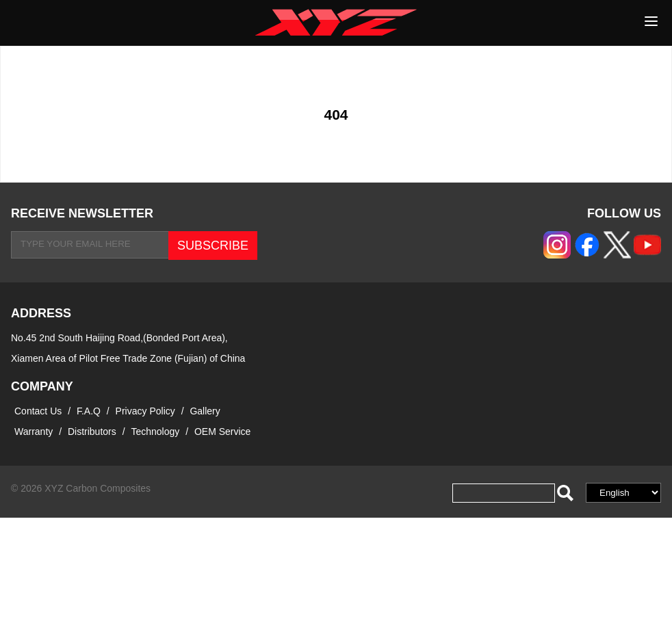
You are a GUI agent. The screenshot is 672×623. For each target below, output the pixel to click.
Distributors (92, 432)
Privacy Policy (147, 411)
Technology (155, 432)
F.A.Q (89, 411)
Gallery (205, 411)
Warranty (34, 432)
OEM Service (222, 432)
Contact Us (38, 411)
